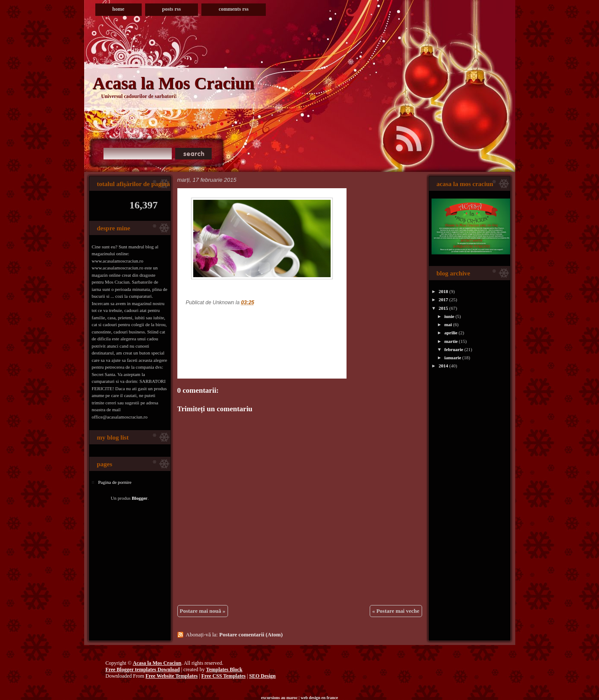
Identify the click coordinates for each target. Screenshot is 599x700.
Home (119, 9)
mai (448, 324)
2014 (444, 366)
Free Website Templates (172, 676)
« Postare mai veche (396, 611)
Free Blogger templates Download (143, 669)
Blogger (140, 498)
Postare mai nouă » (203, 611)
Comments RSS (234, 9)
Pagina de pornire (115, 482)
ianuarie (453, 358)
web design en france (319, 698)
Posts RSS (172, 9)
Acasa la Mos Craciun (174, 83)
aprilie (451, 333)
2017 (444, 300)
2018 (444, 291)
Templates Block (224, 669)
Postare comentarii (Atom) (251, 634)
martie (451, 341)
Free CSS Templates (223, 676)
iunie (449, 316)
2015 (444, 308)
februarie (454, 349)
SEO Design (262, 676)
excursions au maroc (279, 698)
